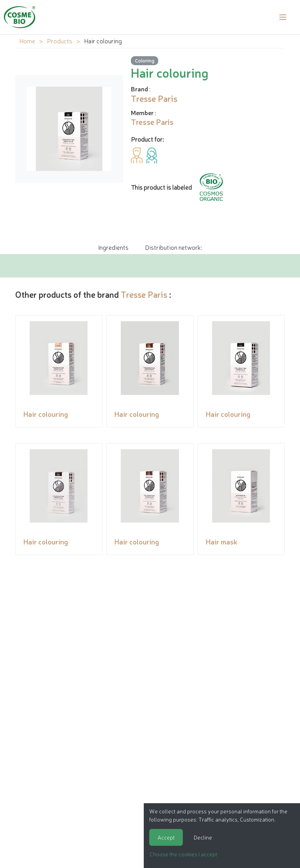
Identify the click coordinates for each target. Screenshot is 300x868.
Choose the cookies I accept (183, 854)
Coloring (145, 60)
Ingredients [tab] (113, 247)
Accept (166, 837)
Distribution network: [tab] (173, 247)
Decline (203, 837)
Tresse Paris (144, 294)
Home (27, 41)
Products (60, 41)
